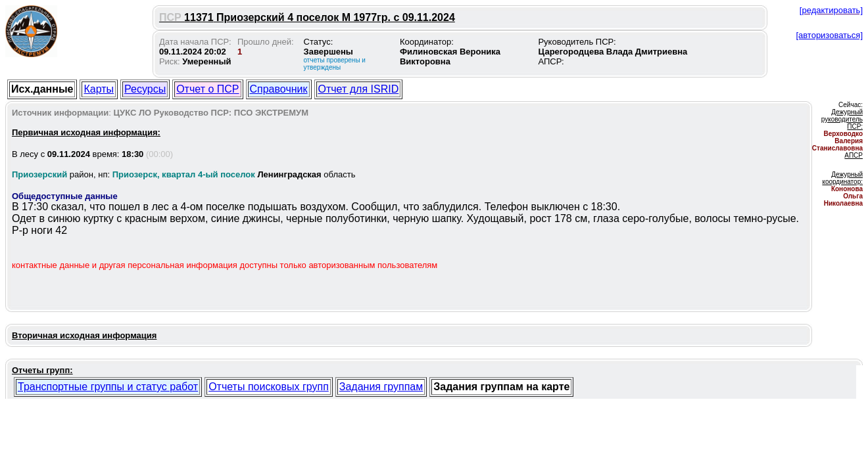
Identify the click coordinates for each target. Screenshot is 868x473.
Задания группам (381, 387)
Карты (99, 89)
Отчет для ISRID (359, 89)
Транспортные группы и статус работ (108, 387)
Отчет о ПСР (207, 89)
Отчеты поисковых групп (269, 387)
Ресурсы (145, 89)
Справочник (279, 89)
